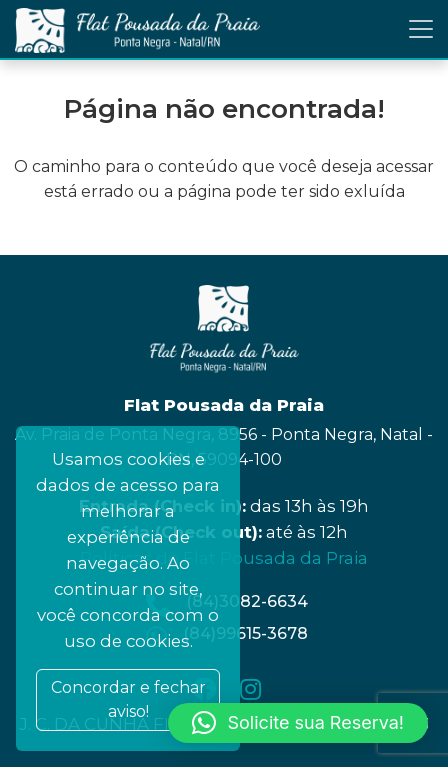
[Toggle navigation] (421, 29)
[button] (298, 723)
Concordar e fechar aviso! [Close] (128, 699)
